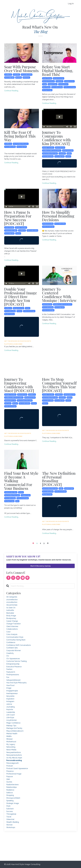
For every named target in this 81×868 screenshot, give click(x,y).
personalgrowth (9, 77)
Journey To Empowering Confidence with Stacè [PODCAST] (19, 385)
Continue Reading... (12, 91)
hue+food (10, 685)
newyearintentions (14, 752)
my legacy (11, 744)
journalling (10, 707)
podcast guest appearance (17, 768)
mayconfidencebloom (15, 731)
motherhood (11, 742)
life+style (10, 718)
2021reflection (12, 602)
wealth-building (9, 314)
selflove (9, 793)
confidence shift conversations (52, 150)
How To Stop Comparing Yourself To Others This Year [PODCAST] (59, 385)
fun (8, 677)
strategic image (47, 90)
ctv (8, 656)
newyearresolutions (14, 755)
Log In (71, 4)
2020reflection (12, 600)
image (45, 84)
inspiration (16, 75)
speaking (19, 77)
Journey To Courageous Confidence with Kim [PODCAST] (56, 138)
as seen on (11, 608)
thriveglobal (11, 814)
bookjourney (11, 618)
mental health (12, 734)
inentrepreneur (63, 84)
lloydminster (11, 720)
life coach (8, 403)
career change (47, 78)
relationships (12, 787)
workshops (26, 77)
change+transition (48, 148)
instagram (10, 701)
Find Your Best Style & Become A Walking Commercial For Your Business (21, 481)
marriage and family (14, 728)
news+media (46, 87)
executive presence (48, 81)
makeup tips (11, 726)
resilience (10, 790)
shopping (10, 795)
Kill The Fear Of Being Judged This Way (20, 136)
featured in (59, 81)
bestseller (10, 613)
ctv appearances (13, 659)
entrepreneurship (58, 78)
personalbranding (27, 75)
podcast (68, 156)
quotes (9, 782)
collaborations (12, 629)
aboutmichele (12, 605)
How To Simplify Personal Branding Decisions (58, 216)
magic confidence (13, 723)
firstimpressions (69, 81)
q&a (8, 779)
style (17, 501)
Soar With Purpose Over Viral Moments (21, 69)
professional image (70, 87)
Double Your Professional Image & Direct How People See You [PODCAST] (21, 297)
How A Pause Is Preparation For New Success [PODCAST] (18, 218)
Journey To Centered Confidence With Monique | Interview (59, 295)
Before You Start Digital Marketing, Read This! (58, 70)
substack (10, 809)
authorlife (10, 610)
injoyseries (10, 696)
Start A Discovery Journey (40, 566)
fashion (21, 492)
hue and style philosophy (21, 144)
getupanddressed (10, 400)
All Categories (12, 597)
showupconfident (13, 798)
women (9, 825)
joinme (28, 308)
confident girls (12, 648)
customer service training (17, 661)
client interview (60, 148)
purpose (45, 403)
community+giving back (16, 640)
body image (11, 616)
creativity (10, 653)
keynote (10, 709)
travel (9, 817)
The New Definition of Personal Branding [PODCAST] (59, 479)
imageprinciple (53, 84)
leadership (11, 712)
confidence (8, 75)
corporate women (14, 651)
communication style (11, 230)
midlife (69, 153)
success (10, 811)
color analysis (12, 634)
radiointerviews (12, 785)
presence (10, 771)
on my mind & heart (14, 758)
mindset (15, 403)
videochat (10, 819)
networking (11, 747)
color (8, 632)
